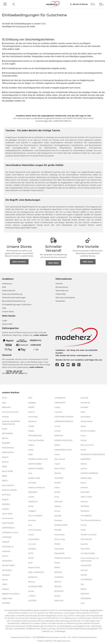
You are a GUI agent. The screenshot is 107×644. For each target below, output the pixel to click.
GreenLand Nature (36, 487)
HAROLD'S (33, 502)
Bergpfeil (6, 443)
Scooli (83, 426)
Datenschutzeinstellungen (14, 297)
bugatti (5, 499)
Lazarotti (58, 412)
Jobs (4, 308)
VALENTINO (86, 565)
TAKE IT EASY (86, 497)
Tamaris (84, 502)
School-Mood (86, 421)
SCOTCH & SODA (88, 431)
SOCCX (84, 464)
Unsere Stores (8, 311)
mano (57, 454)
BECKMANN (7, 433)
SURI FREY (85, 492)
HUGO (31, 534)
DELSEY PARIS (8, 565)
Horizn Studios (35, 530)
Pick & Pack (59, 534)
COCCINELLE (8, 546)
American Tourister (10, 412)
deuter (5, 580)
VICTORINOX (86, 580)
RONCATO (59, 591)
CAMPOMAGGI (8, 528)
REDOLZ (58, 572)
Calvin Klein (7, 514)
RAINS (57, 567)
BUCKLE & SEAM (9, 490)
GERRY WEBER (35, 464)
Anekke (5, 417)
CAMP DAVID (8, 523)
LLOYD (58, 431)
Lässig (57, 407)
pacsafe (58, 516)
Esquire (32, 412)
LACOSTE (32, 600)
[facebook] (58, 365)
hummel (32, 544)
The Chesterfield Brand (91, 520)
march (57, 464)
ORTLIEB (58, 502)
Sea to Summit (87, 445)
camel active (8, 518)
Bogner (5, 457)
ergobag (32, 403)
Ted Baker (85, 511)
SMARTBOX (86, 459)
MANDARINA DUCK (63, 450)
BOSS (5, 466)
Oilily (57, 497)
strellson (84, 487)
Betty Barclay (8, 448)
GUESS (31, 497)
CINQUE (6, 542)
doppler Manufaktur (11, 594)
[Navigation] (5, 4)
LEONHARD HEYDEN (64, 417)
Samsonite (85, 403)
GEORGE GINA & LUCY (38, 459)
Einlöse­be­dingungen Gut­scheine (17, 304)
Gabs (30, 454)
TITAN (83, 530)
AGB (4, 287)
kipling (31, 582)
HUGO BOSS (34, 539)
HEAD (31, 506)
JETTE (31, 553)
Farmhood (33, 417)
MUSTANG (59, 478)
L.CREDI (32, 596)
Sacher (57, 596)
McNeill (58, 473)
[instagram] (75, 365)
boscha (5, 462)
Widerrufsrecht (9, 291)
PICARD (58, 530)
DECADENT (7, 561)
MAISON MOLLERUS (63, 440)
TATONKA (85, 506)
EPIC (30, 398)
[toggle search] (13, 4)
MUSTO (58, 483)
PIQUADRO (59, 553)
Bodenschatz (8, 452)
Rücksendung (62, 287)
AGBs (43, 24)
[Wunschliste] (93, 4)
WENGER (85, 594)
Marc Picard (60, 459)
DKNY (5, 584)
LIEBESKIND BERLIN (64, 421)
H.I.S (30, 525)
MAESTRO (59, 436)
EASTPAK (6, 603)
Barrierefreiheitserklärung (14, 301)
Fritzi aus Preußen (36, 440)
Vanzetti (84, 570)
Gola (30, 473)
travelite (84, 544)
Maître (57, 445)
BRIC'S (5, 481)
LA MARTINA (60, 398)
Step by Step (86, 478)
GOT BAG (32, 483)
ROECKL (58, 586)
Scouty (84, 440)
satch (83, 412)
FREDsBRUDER (35, 436)
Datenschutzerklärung (12, 294)
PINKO (57, 544)
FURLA (31, 445)
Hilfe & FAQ (61, 294)
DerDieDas (7, 570)
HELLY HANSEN (35, 516)
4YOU (5, 398)
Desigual (6, 575)
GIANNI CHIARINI (36, 468)
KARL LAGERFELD (36, 572)
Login (5, 320)
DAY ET (5, 556)
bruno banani (8, 485)
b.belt (5, 429)
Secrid (83, 450)
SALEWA (84, 398)
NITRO (57, 492)
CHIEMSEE (7, 537)
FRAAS (31, 431)
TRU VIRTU (85, 549)
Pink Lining (60, 539)
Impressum (7, 284)
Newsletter (60, 301)
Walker (84, 589)
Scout (83, 436)
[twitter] (64, 365)
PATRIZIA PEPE (61, 525)
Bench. (5, 438)
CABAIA (5, 509)
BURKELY (6, 504)
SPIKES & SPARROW (89, 473)
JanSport (32, 549)
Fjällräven (32, 421)
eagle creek (7, 598)
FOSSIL (31, 426)
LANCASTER (60, 403)
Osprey (58, 506)
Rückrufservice (62, 291)
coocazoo (6, 551)
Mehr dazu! (53, 263)
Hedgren (32, 511)
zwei (83, 603)
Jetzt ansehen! (19, 262)
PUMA (57, 563)
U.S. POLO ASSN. (88, 553)
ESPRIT (31, 407)
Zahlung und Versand (65, 297)
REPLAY (58, 582)
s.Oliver (84, 468)
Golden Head (34, 478)
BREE (5, 476)
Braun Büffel (8, 471)
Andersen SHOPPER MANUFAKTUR (11, 423)
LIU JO (57, 426)
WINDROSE (86, 598)
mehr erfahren (41, 335)
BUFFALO (6, 495)
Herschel (32, 520)
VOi (82, 584)
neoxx (57, 487)
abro (4, 403)
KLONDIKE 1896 (35, 586)
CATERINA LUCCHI (10, 532)
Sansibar (84, 407)
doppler (6, 589)
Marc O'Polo (60, 468)
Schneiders (86, 417)
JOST (30, 563)
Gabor (31, 450)
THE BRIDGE (86, 516)
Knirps (31, 591)
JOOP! (31, 558)
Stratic (83, 483)
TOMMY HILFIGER (88, 534)
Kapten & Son (34, 567)
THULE (84, 525)
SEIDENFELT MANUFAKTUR (93, 454)
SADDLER (59, 600)
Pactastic (58, 520)
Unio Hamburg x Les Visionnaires (90, 559)
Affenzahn (7, 407)
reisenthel (59, 577)
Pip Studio (59, 549)
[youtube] (69, 365)
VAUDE (84, 575)
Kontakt (59, 284)
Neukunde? (7, 324)
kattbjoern (33, 577)
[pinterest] (80, 365)
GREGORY (33, 492)
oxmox (57, 511)
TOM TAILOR (86, 539)
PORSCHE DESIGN (63, 558)
